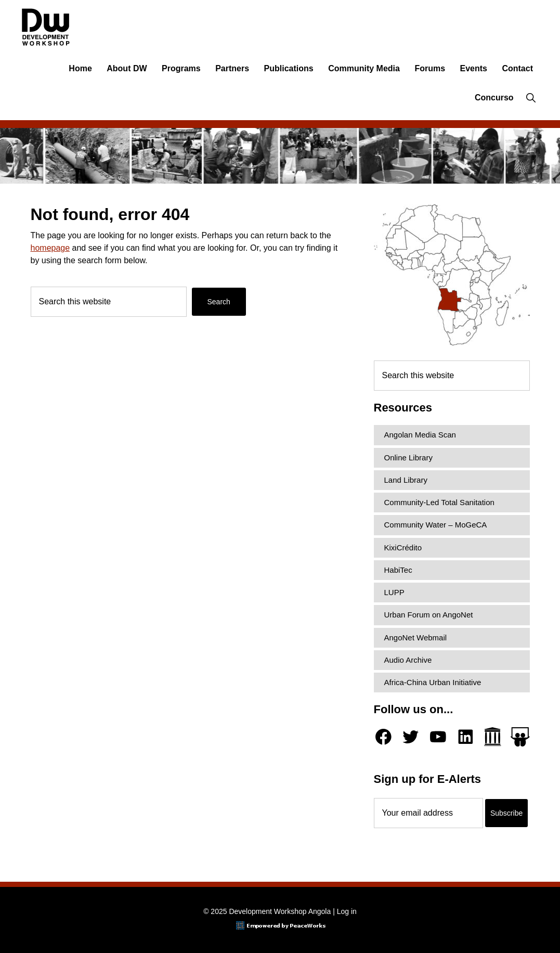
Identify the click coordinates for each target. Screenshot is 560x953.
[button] (531, 98)
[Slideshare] (520, 737)
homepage (50, 248)
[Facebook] (383, 737)
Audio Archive (408, 660)
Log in (347, 911)
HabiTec (398, 570)
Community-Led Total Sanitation (439, 502)
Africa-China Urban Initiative (433, 682)
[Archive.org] (493, 737)
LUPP (394, 592)
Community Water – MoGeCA (436, 525)
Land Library (406, 480)
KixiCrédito (403, 548)
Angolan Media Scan (420, 435)
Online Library (408, 458)
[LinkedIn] (466, 737)
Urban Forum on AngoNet (429, 615)
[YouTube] (438, 737)
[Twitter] (411, 737)
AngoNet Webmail (416, 638)
